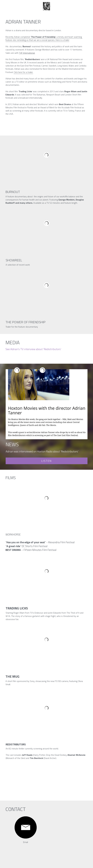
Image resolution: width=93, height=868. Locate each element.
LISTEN (46, 461)
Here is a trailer (62, 40)
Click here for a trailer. (23, 72)
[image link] (26, 827)
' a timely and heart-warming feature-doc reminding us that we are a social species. (44, 38)
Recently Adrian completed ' (18, 37)
